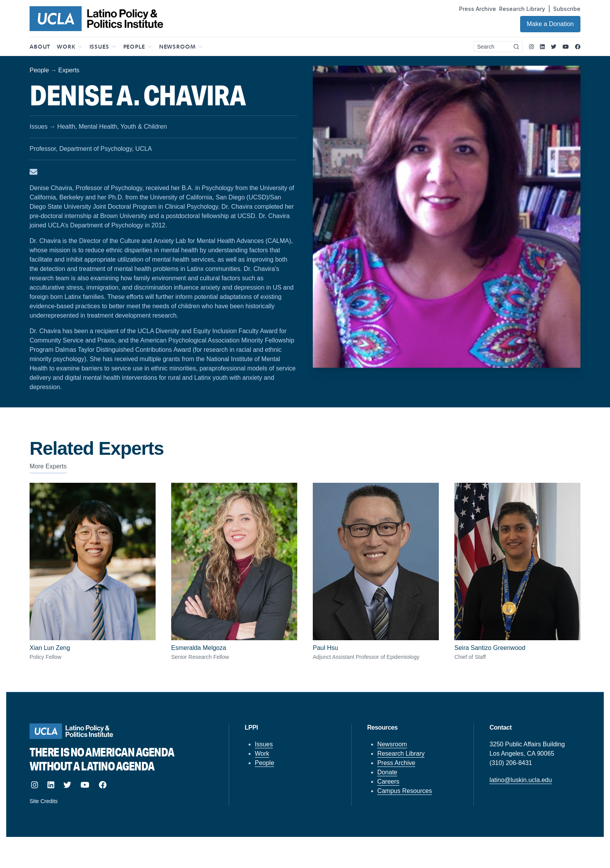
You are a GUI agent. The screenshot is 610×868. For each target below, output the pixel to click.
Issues (264, 744)
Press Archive (478, 9)
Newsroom (392, 744)
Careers (388, 782)
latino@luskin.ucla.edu (521, 780)
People (39, 70)
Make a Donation (550, 24)
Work (262, 754)
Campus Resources (405, 791)
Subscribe (567, 9)
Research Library (522, 9)
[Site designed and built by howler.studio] (121, 801)
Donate (387, 772)
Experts (69, 70)
